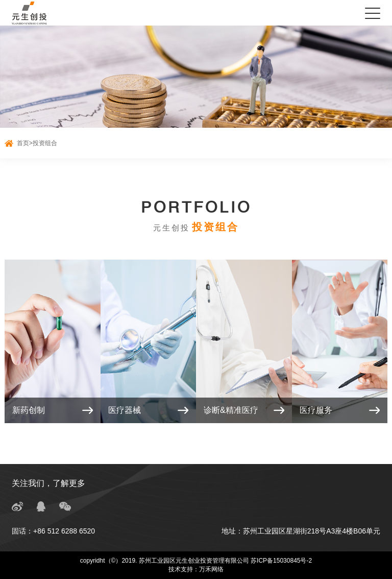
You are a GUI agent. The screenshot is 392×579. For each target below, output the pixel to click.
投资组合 (45, 143)
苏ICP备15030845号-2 (281, 561)
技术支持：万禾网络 (196, 569)
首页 (23, 143)
